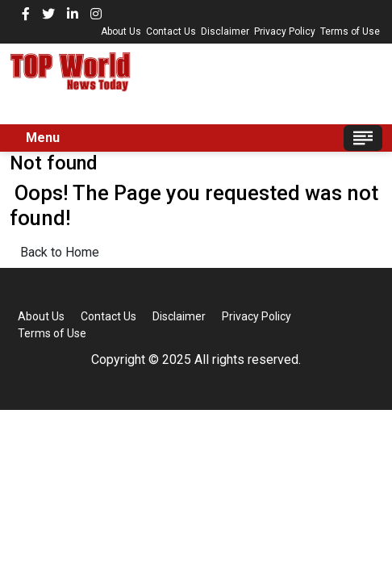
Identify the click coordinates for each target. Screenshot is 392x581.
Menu (43, 138)
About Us (121, 31)
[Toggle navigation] (363, 138)
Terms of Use (350, 31)
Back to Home (60, 252)
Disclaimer (225, 31)
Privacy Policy (285, 31)
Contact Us (171, 31)
